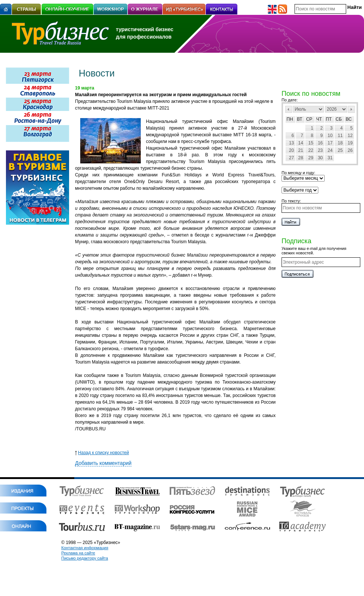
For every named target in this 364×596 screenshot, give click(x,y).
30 (320, 158)
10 (330, 136)
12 (350, 136)
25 (340, 150)
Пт (329, 119)
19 (350, 143)
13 (291, 143)
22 (311, 150)
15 (311, 143)
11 (340, 136)
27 (291, 158)
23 (320, 150)
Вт (300, 119)
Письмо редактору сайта (85, 558)
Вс (349, 119)
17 (330, 143)
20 (291, 150)
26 (350, 150)
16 (320, 143)
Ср (309, 119)
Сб (339, 119)
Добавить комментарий (103, 463)
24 (330, 150)
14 (301, 143)
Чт (319, 119)
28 (301, 158)
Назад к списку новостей (102, 453)
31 (330, 158)
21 (301, 150)
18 (340, 143)
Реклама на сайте (78, 553)
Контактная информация (85, 548)
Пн (290, 119)
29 (311, 158)
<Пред (289, 109)
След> (351, 109)
